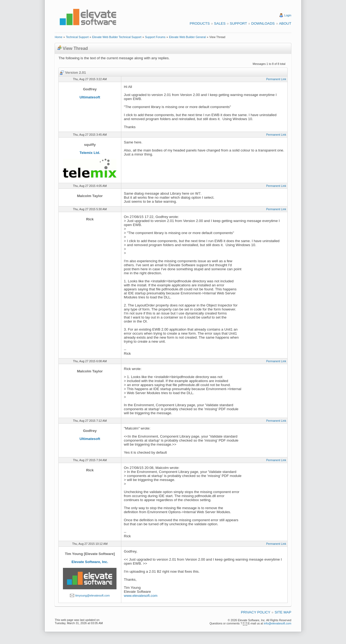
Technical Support (77, 37)
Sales (220, 23)
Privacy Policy (256, 612)
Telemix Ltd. (90, 153)
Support (238, 23)
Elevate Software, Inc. (90, 562)
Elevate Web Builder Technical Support (117, 37)
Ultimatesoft (90, 97)
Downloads (263, 23)
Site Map (283, 612)
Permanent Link (276, 79)
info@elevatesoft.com (278, 623)
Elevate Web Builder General (187, 37)
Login (288, 15)
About (285, 23)
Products (200, 23)
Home (58, 37)
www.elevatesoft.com (141, 596)
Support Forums (155, 37)
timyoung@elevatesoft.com (93, 595)
